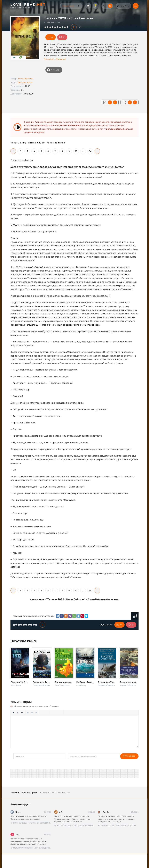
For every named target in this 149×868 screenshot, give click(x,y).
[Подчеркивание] (22, 712)
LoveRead (15, 792)
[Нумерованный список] (46, 712)
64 (90, 151)
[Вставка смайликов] (52, 712)
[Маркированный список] (42, 712)
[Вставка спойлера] (75, 712)
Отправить (20, 756)
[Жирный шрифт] (13, 712)
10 (76, 151)
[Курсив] (18, 712)
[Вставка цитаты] (66, 712)
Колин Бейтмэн (26, 79)
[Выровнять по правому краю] (36, 712)
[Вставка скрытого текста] (80, 712)
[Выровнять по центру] (32, 712)
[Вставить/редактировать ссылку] (56, 712)
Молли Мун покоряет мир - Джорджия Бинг (31, 848)
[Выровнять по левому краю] (28, 712)
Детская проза (25, 82)
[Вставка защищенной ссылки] (61, 712)
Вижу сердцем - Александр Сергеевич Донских (31, 823)
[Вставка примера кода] (71, 712)
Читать (53, 70)
